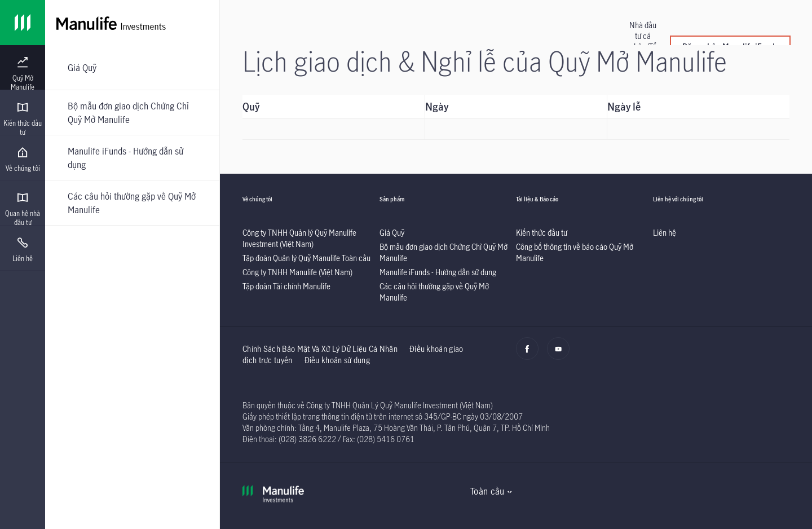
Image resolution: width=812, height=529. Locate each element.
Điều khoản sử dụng (337, 360)
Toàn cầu (487, 491)
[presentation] (23, 68)
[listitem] (299, 238)
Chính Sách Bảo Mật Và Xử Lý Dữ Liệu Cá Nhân (320, 349)
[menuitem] (23, 74)
